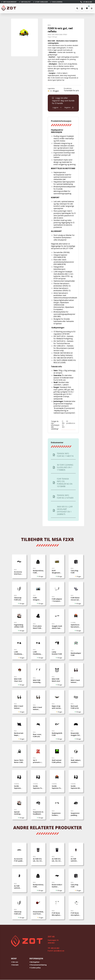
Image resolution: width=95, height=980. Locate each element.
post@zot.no (71, 422)
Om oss (15, 962)
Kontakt (15, 965)
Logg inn (57, 107)
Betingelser (34, 962)
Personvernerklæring (38, 965)
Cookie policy (35, 968)
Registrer (69, 107)
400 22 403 (63, 424)
